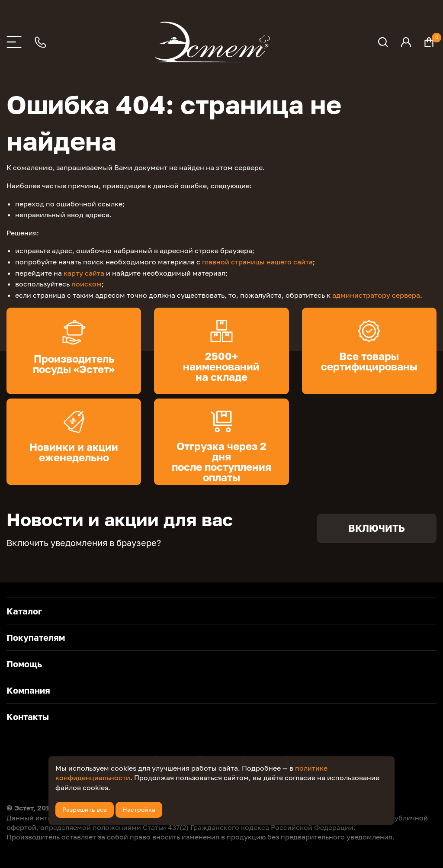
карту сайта (84, 273)
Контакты (28, 717)
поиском (87, 284)
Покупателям (36, 637)
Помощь (24, 664)
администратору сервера (376, 295)
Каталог (24, 611)
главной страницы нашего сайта (257, 262)
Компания (28, 690)
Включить (377, 528)
